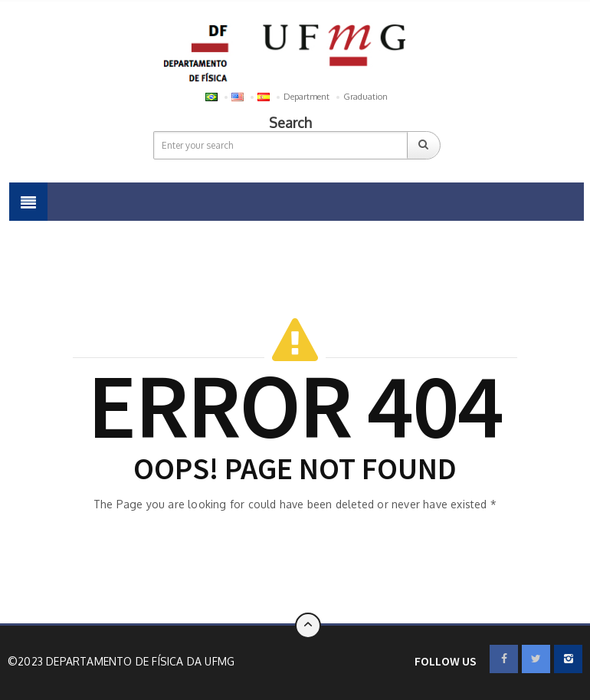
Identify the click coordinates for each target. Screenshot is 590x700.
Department (306, 97)
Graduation (365, 97)
